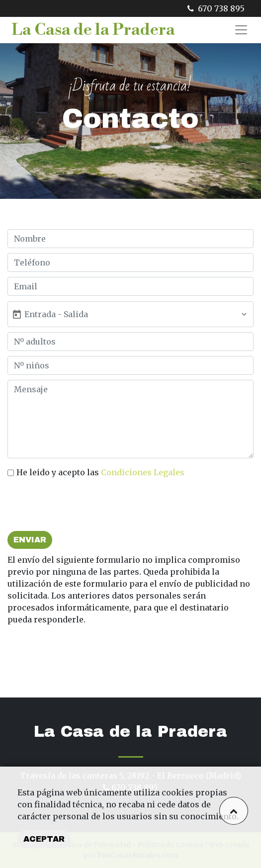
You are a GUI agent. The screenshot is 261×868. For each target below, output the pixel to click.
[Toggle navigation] (241, 30)
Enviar (30, 540)
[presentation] (83, 507)
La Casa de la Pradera (93, 30)
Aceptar (44, 839)
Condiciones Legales (143, 472)
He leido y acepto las (100, 472)
